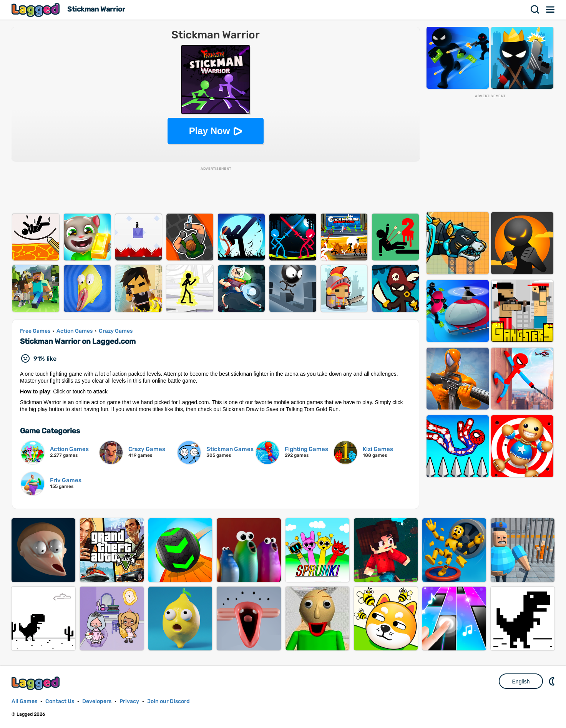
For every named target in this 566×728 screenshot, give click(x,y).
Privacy (129, 701)
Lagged (37, 10)
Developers (97, 701)
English (521, 682)
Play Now (210, 131)
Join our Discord (168, 701)
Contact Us (60, 701)
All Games (24, 701)
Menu (551, 10)
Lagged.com (37, 683)
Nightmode (553, 681)
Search (535, 10)
